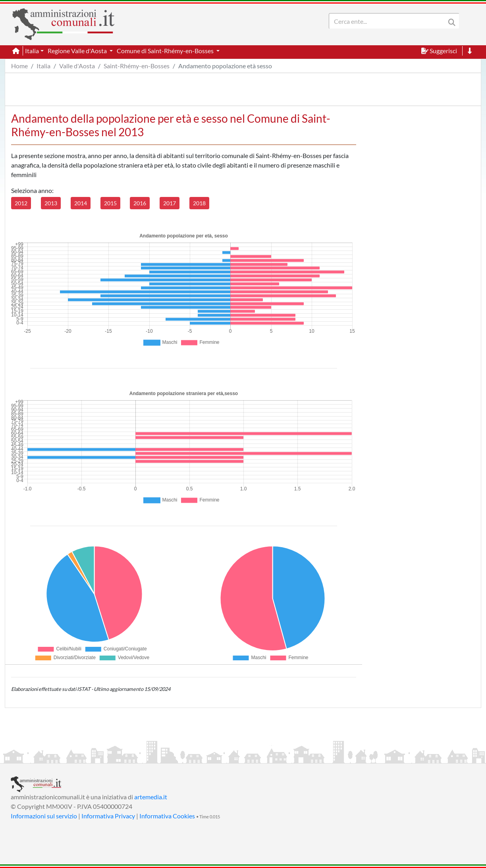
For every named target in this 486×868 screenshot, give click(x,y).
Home (19, 66)
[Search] (389, 21)
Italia (43, 66)
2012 (21, 203)
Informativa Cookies (167, 816)
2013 (51, 203)
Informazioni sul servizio (44, 816)
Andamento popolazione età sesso (225, 66)
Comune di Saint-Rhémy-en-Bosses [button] (166, 51)
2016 (140, 203)
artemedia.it (151, 797)
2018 (199, 203)
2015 (110, 203)
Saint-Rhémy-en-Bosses (137, 66)
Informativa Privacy (108, 816)
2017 (170, 203)
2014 (81, 203)
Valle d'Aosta (77, 66)
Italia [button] (32, 51)
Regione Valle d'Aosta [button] (78, 51)
